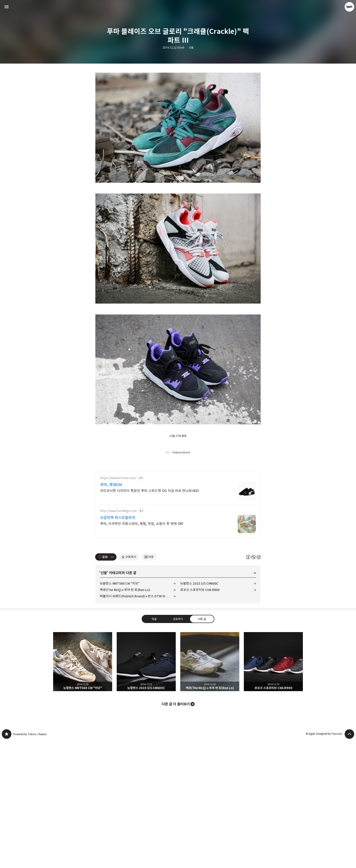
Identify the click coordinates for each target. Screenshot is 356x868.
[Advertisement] (178, 100)
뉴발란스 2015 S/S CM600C (199, 711)
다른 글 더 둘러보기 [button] (176, 831)
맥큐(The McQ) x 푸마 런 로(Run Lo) (125, 717)
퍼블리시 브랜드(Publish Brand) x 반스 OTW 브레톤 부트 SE (138, 723)
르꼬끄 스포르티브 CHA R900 (200, 717)
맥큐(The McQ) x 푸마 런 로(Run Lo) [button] (210, 789)
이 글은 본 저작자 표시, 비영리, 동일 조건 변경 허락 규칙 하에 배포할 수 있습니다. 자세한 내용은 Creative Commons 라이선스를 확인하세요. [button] (253, 684)
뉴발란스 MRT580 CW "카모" (120, 711)
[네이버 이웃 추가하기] (149, 684)
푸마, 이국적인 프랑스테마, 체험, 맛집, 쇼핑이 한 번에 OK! (142, 651)
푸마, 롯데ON (111, 612)
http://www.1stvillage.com (118, 638)
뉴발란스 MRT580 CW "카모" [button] (83, 789)
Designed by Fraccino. (330, 861)
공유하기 (178, 746)
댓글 (154, 746)
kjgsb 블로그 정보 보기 (349, 7)
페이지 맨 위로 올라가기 (349, 861)
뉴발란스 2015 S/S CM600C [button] (146, 789)
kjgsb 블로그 (7, 861)
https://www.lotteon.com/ (118, 605)
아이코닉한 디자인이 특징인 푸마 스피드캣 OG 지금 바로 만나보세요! (150, 618)
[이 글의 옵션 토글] (113, 684)
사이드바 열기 (7, 7)
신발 (191, 48)
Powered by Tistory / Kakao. (30, 861)
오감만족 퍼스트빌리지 (118, 645)
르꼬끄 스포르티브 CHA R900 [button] (273, 789)
